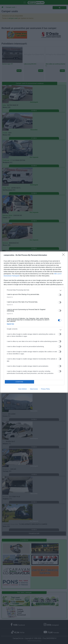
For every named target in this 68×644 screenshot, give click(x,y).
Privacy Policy (45, 389)
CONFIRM (19, 382)
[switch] (60, 295)
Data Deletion (23, 389)
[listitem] (34, 290)
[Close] (64, 255)
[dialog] (34, 322)
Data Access (34, 389)
